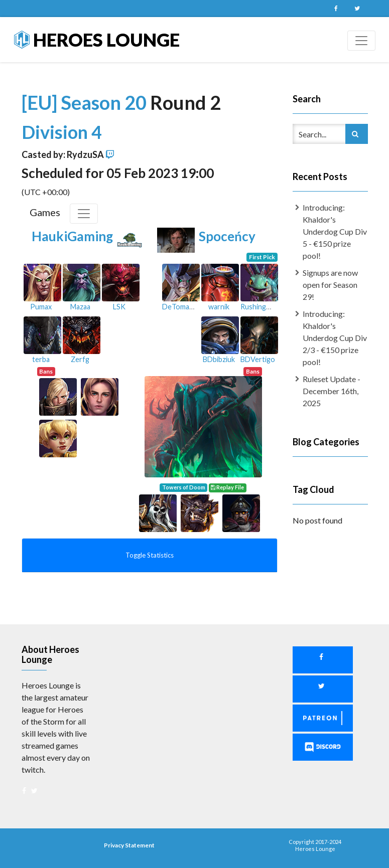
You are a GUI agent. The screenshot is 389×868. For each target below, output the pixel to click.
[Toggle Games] (84, 214)
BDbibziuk (219, 359)
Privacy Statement (129, 845)
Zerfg (80, 359)
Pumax (41, 307)
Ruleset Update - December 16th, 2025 (332, 391)
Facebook (336, 9)
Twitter (357, 9)
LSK (119, 307)
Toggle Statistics (150, 555)
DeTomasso (181, 307)
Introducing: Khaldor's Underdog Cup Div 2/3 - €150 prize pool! (335, 338)
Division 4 (62, 132)
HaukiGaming (72, 236)
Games (45, 212)
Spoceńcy (227, 236)
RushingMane (262, 307)
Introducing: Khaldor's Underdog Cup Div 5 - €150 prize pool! (335, 231)
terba (41, 359)
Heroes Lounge (97, 40)
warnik (219, 307)
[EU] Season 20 (86, 102)
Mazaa (80, 307)
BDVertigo (258, 359)
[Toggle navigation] (361, 41)
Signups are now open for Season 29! (330, 285)
